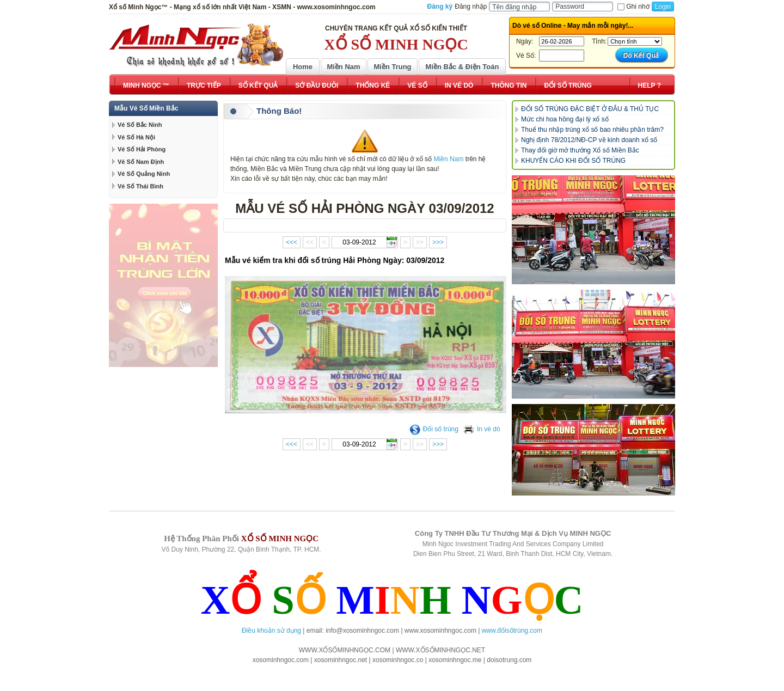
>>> (438, 242)
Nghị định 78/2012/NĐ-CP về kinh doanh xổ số (589, 140)
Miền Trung (392, 67)
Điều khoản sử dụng (271, 631)
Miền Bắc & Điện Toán (463, 67)
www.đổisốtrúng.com (512, 631)
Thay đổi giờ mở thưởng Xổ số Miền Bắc (580, 150)
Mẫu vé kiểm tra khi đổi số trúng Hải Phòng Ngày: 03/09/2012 (335, 260)
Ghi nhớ (633, 7)
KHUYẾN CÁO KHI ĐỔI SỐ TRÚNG (573, 161)
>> (420, 242)
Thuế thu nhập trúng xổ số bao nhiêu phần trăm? (592, 130)
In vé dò (482, 429)
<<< (292, 242)
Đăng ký (440, 7)
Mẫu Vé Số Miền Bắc (146, 108)
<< (310, 242)
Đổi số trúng (434, 429)
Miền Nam (343, 67)
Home (303, 67)
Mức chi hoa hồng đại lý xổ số (565, 119)
